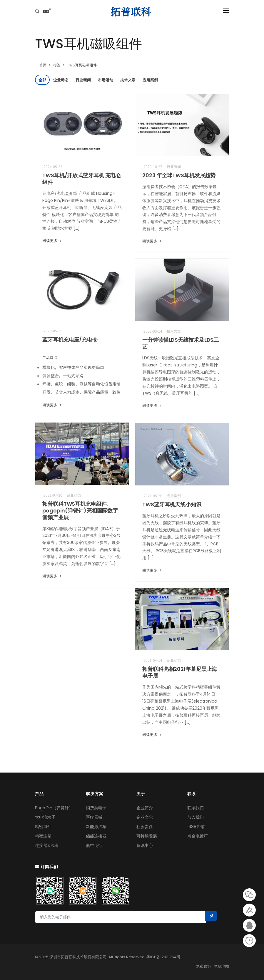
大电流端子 (45, 817)
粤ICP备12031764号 (163, 957)
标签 (57, 65)
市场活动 (106, 80)
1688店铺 (196, 827)
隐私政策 (203, 966)
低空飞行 (94, 845)
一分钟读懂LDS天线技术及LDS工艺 (181, 343)
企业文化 (145, 817)
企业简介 (145, 808)
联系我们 (196, 808)
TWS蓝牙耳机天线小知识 (172, 504)
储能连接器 (96, 836)
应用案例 (150, 80)
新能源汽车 (96, 827)
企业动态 (61, 80)
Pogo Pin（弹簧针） (54, 808)
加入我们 (196, 817)
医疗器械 (94, 817)
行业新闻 (83, 80)
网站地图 (221, 966)
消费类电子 (96, 808)
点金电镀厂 (198, 836)
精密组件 (43, 827)
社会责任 (145, 827)
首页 (43, 65)
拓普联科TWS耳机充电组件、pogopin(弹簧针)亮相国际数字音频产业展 (80, 511)
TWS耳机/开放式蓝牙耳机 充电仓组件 (82, 179)
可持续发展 (147, 836)
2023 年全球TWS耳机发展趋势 (179, 175)
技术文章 (128, 80)
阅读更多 (52, 241)
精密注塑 (43, 836)
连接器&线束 (47, 845)
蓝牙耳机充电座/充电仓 (70, 340)
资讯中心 (145, 845)
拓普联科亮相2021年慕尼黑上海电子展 (180, 672)
